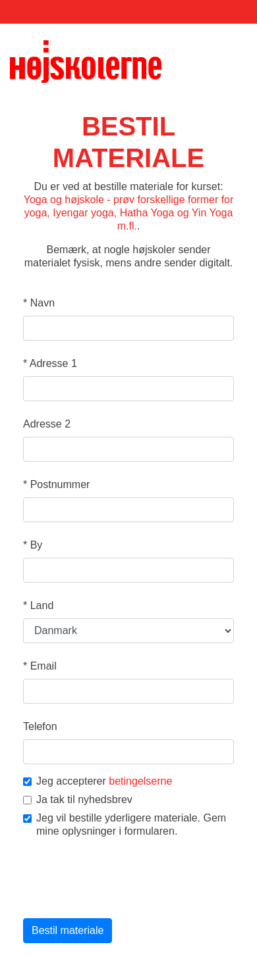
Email (40, 666)
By (33, 545)
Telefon (40, 726)
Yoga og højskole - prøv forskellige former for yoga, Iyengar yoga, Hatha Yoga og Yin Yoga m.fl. (129, 213)
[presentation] (123, 879)
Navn (39, 303)
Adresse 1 (50, 363)
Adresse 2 (47, 424)
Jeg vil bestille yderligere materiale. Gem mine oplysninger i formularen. (125, 824)
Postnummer (56, 484)
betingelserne (140, 781)
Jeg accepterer (98, 781)
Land (38, 605)
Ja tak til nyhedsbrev (78, 799)
